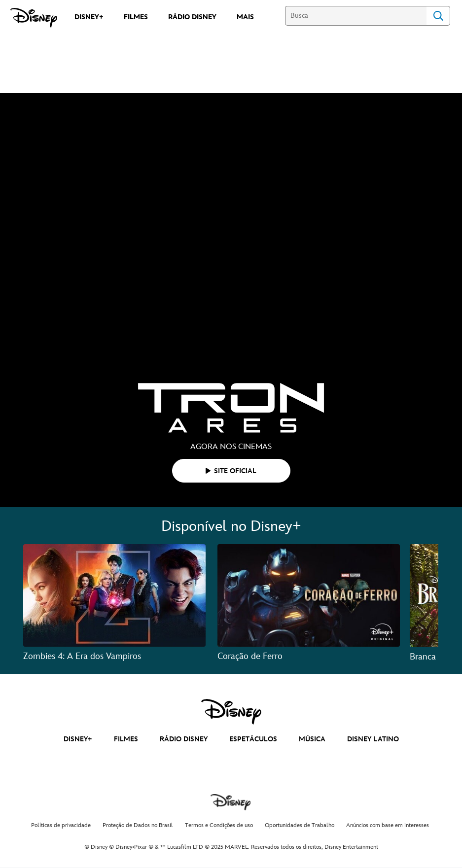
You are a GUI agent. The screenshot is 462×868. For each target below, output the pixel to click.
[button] (231, 471)
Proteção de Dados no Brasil (138, 825)
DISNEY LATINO (373, 739)
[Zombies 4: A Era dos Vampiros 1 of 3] (114, 595)
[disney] (231, 712)
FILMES (126, 739)
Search (438, 16)
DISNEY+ (78, 739)
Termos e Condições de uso (219, 825)
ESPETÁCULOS (253, 739)
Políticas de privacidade (61, 825)
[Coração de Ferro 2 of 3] (309, 595)
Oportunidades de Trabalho (300, 825)
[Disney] (34, 18)
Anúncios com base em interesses (388, 825)
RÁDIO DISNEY (184, 739)
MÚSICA (312, 739)
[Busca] (356, 16)
